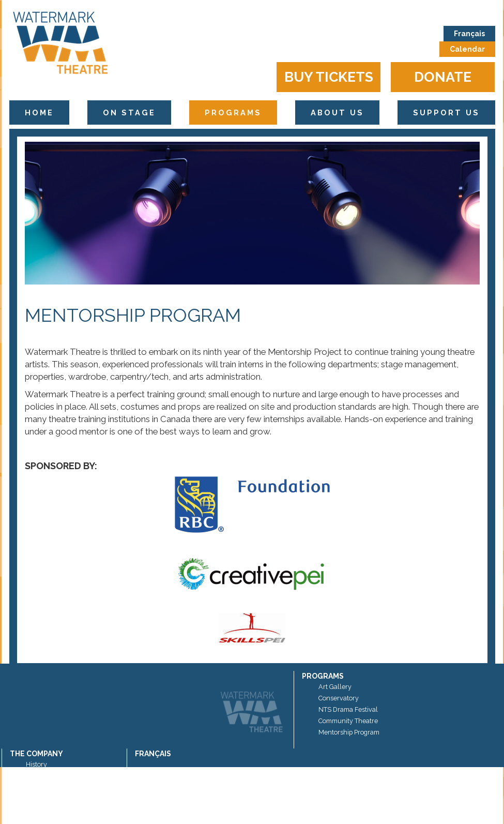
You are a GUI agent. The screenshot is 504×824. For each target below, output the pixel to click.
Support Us (446, 113)
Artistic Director (49, 787)
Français (469, 34)
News (34, 798)
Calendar (467, 49)
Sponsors (40, 776)
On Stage (129, 113)
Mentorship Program (349, 732)
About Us (337, 113)
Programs (233, 113)
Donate (443, 77)
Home (39, 113)
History (36, 764)
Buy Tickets (329, 77)
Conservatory (339, 698)
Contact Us (42, 810)
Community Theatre (348, 721)
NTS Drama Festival (348, 709)
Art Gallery (335, 687)
